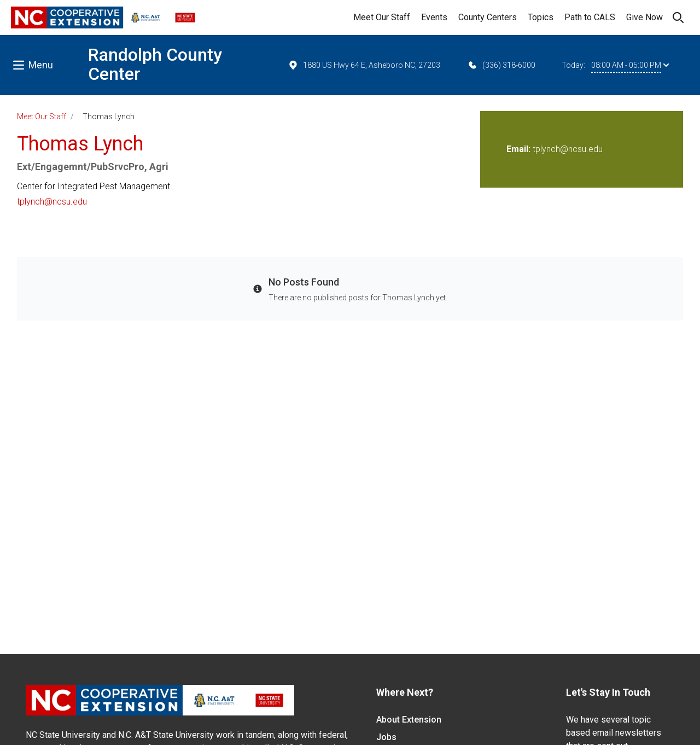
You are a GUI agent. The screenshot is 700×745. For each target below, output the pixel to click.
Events (434, 17)
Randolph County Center (155, 64)
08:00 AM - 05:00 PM (630, 65)
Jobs (386, 737)
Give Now (644, 17)
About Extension (409, 720)
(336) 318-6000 (501, 65)
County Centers (488, 17)
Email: (520, 149)
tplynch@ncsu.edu (52, 202)
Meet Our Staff (382, 17)
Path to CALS (590, 17)
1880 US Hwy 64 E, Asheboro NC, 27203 (364, 65)
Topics (541, 17)
